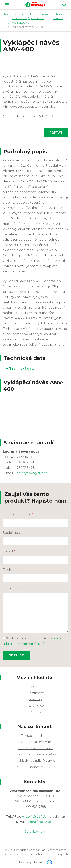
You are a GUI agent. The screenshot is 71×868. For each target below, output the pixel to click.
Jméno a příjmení (18, 514)
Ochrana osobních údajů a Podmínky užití (43, 854)
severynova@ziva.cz (32, 473)
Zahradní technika (36, 736)
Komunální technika (35, 742)
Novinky (35, 699)
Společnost (12, 533)
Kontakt (36, 712)
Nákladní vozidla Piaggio (35, 761)
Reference (36, 705)
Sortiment (36, 693)
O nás (36, 687)
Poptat (56, 133)
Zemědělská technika (35, 748)
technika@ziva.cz (41, 822)
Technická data (22, 369)
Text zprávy (12, 588)
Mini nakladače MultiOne (35, 767)
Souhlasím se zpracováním (34, 641)
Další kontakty (36, 832)
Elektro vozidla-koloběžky (36, 754)
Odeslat (16, 655)
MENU (7, 5)
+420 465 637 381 (35, 817)
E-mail (9, 551)
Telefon (10, 570)
